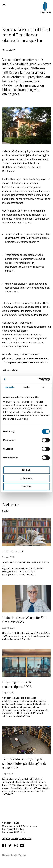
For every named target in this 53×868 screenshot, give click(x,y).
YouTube (22, 845)
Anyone (22, 855)
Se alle (5, 511)
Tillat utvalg (26, 478)
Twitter (10, 845)
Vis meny (5, 5)
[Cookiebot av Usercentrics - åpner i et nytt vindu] (38, 379)
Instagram (16, 845)
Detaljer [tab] (27, 387)
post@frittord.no (16, 829)
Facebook (4, 845)
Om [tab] (43, 387)
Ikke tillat (26, 487)
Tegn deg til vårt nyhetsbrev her (17, 839)
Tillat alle (27, 470)
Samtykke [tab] (10, 387)
